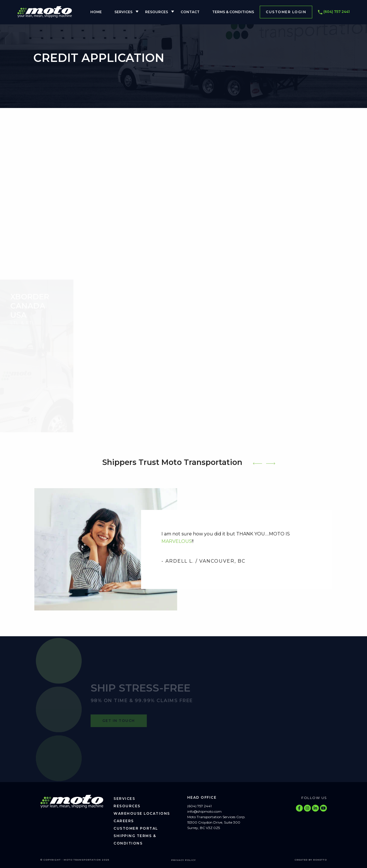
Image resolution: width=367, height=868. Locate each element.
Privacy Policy (183, 860)
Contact (190, 12)
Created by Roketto (311, 860)
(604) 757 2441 (334, 12)
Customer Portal (136, 828)
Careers (124, 821)
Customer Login (286, 12)
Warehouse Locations (142, 813)
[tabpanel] (183, 550)
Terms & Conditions (233, 12)
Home (96, 12)
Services (123, 12)
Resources (157, 12)
